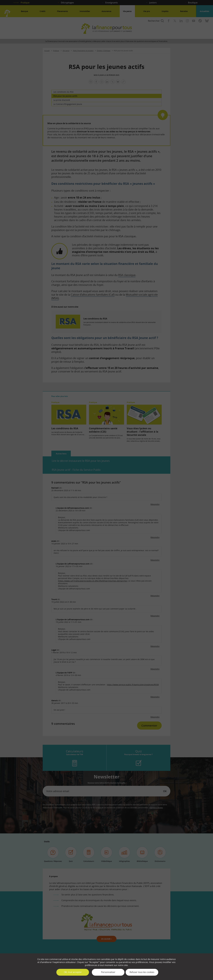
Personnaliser (108, 972)
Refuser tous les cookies (142, 972)
